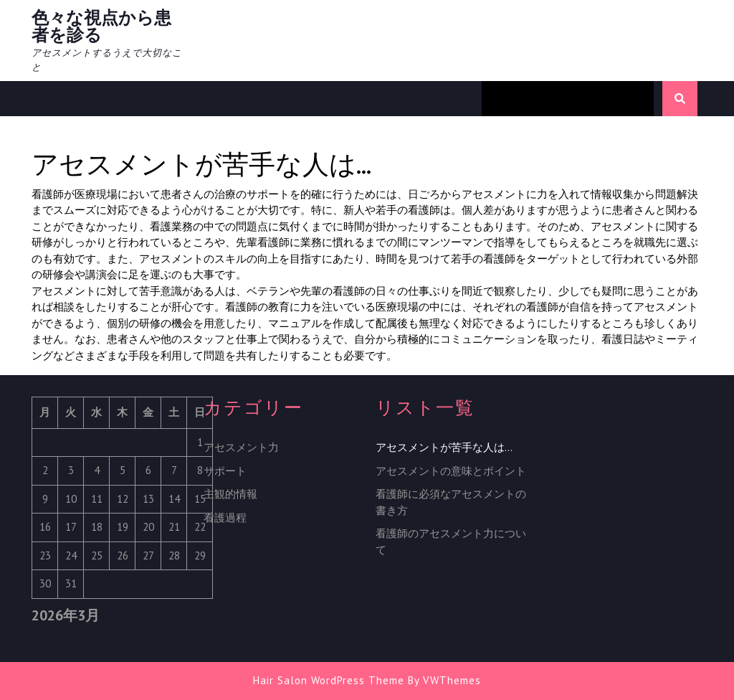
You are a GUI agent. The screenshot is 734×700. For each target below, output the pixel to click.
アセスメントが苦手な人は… (444, 447)
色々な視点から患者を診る (101, 26)
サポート (225, 471)
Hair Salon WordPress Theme (329, 680)
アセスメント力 (241, 447)
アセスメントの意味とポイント (451, 471)
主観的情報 (230, 494)
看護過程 (225, 517)
